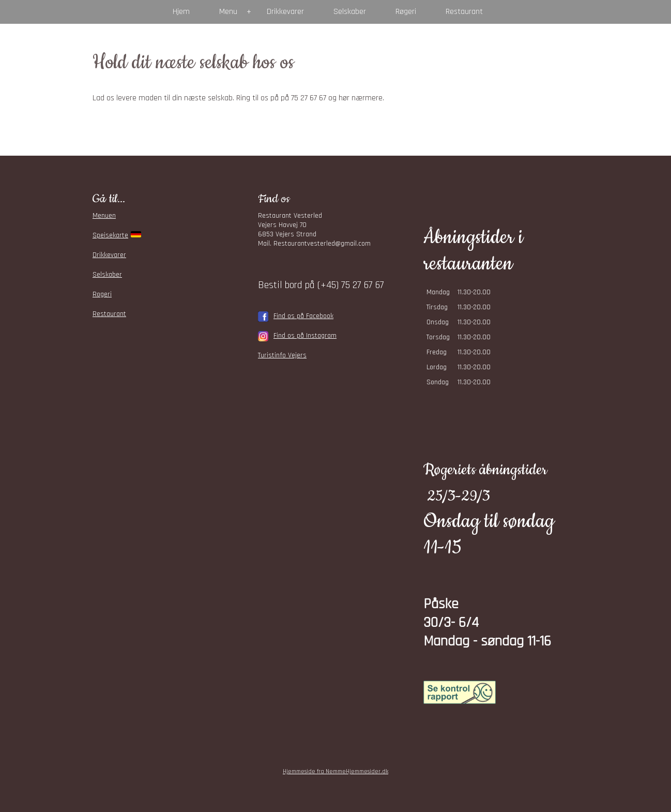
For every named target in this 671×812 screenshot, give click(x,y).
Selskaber (350, 12)
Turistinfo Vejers (282, 355)
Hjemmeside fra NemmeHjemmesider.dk (335, 771)
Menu (228, 12)
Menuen (104, 216)
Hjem (181, 12)
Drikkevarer (285, 12)
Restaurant (464, 12)
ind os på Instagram (307, 336)
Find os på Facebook (303, 316)
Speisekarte (110, 235)
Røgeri (406, 12)
